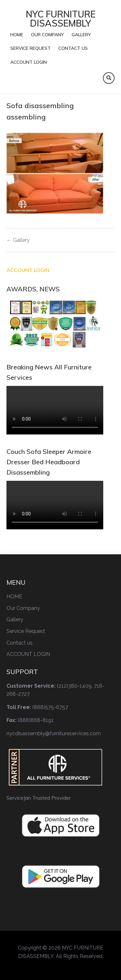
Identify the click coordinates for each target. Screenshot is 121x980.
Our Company (47, 35)
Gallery (81, 35)
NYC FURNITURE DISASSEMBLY (61, 19)
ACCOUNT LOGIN (29, 62)
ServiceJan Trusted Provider (39, 798)
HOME (17, 35)
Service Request (30, 48)
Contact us (73, 48)
